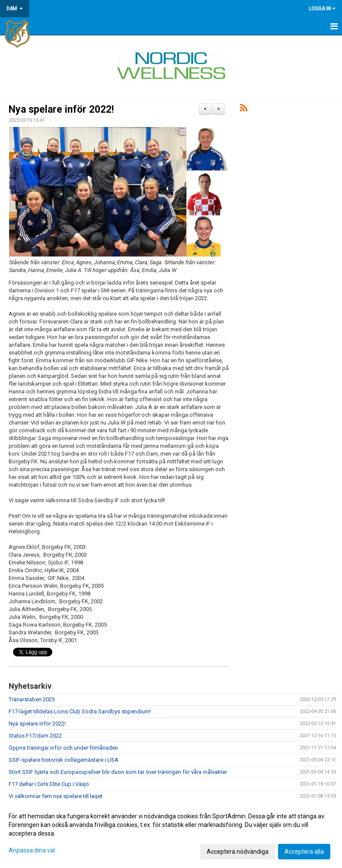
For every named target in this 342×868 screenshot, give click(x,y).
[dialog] (171, 833)
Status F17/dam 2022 (35, 736)
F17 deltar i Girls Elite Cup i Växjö (49, 784)
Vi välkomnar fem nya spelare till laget (56, 796)
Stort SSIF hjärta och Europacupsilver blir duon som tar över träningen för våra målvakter (118, 772)
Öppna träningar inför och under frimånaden (63, 748)
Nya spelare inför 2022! (61, 109)
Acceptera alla (304, 852)
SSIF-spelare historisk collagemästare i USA (64, 760)
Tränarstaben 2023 (32, 699)
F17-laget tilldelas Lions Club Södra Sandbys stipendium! (80, 711)
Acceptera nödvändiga (238, 852)
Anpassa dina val (32, 850)
